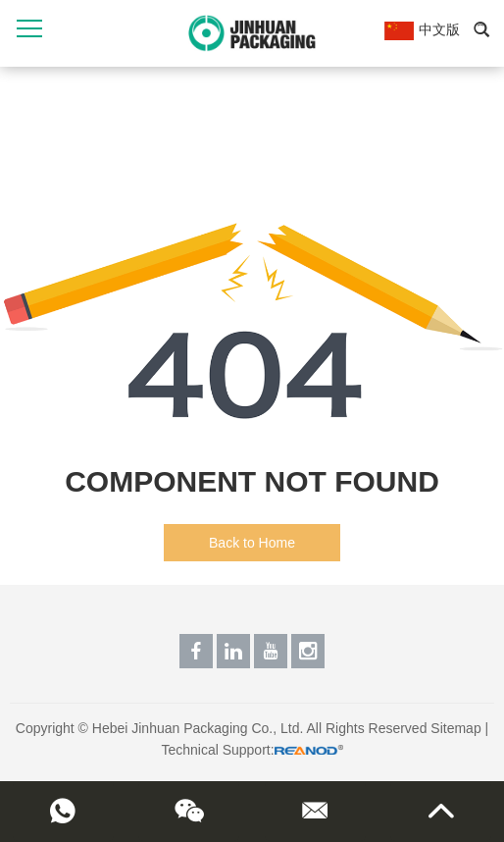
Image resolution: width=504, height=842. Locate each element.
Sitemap (455, 728)
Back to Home (252, 543)
